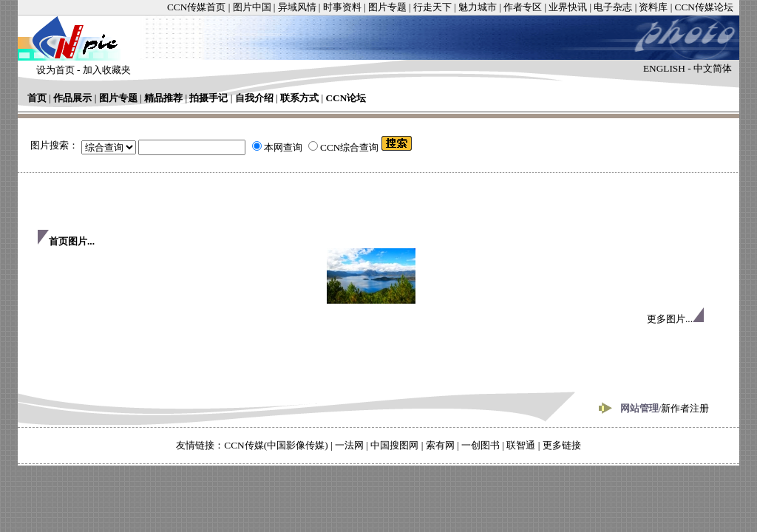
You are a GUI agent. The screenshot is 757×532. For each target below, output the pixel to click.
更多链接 (562, 445)
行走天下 (432, 7)
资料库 (653, 7)
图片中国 (252, 7)
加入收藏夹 (107, 70)
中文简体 (713, 68)
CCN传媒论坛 (704, 7)
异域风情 (297, 7)
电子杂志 (613, 7)
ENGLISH (664, 68)
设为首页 (55, 70)
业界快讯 (568, 7)
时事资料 (342, 7)
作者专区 (523, 7)
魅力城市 (478, 7)
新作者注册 (685, 408)
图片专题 (387, 7)
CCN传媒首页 (196, 7)
